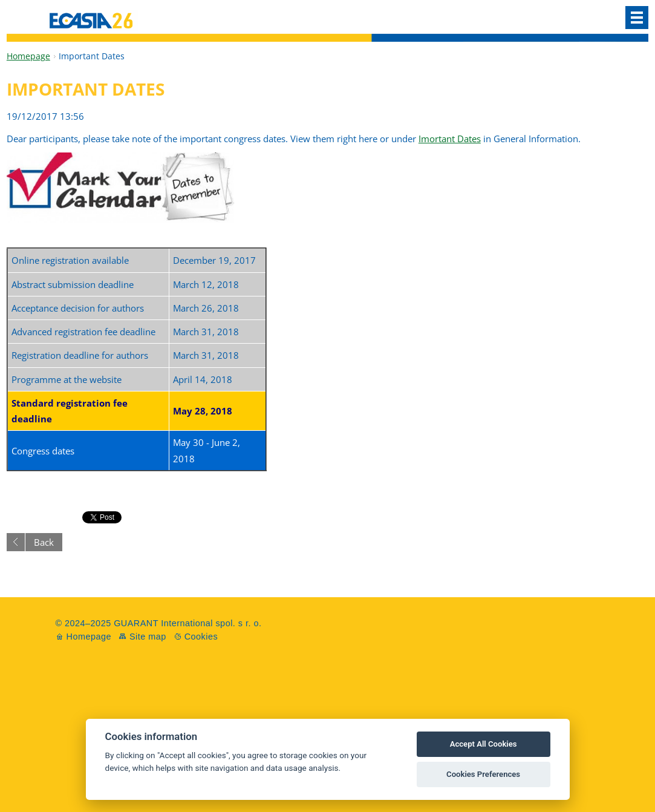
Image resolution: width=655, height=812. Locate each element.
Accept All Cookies (484, 744)
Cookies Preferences (483, 774)
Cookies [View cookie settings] (201, 637)
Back (44, 542)
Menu (637, 18)
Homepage (28, 56)
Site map (148, 637)
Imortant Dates (450, 139)
